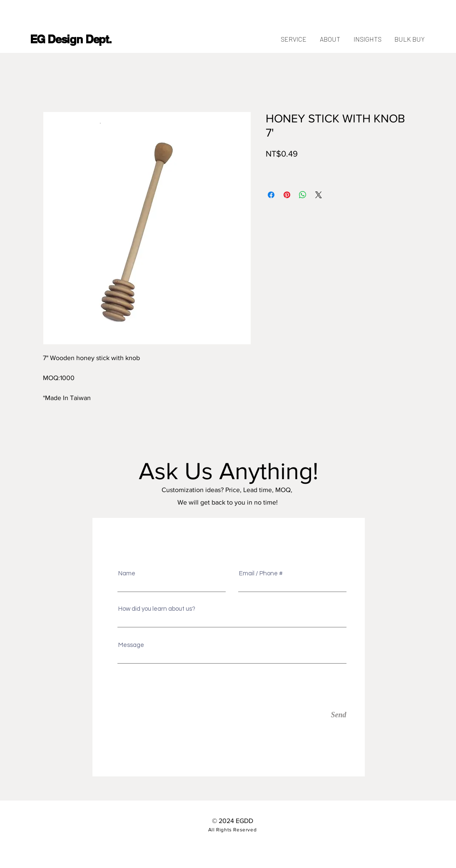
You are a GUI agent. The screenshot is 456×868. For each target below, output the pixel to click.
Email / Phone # (261, 573)
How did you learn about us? (157, 609)
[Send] (308, 715)
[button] (410, 39)
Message (131, 645)
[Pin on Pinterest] (287, 195)
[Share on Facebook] (271, 195)
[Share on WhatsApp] (303, 195)
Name (127, 573)
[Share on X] (319, 195)
